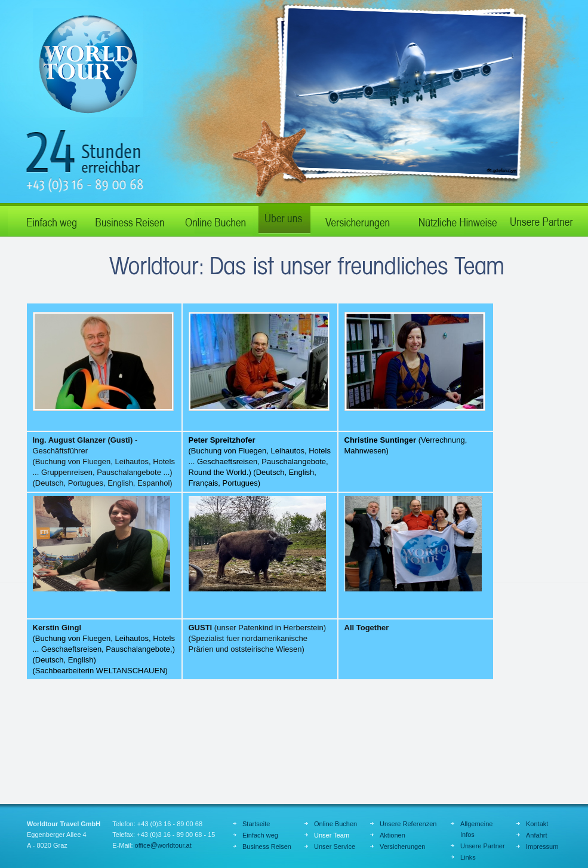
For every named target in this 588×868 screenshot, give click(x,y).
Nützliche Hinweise (452, 220)
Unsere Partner (542, 220)
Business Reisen (130, 220)
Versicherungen (402, 846)
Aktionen (392, 835)
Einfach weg (47, 220)
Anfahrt (536, 835)
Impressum (542, 846)
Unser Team (332, 835)
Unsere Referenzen (408, 824)
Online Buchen (214, 220)
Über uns (282, 220)
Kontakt (537, 824)
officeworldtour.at (163, 845)
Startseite (256, 824)
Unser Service (335, 846)
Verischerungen (357, 220)
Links (468, 857)
